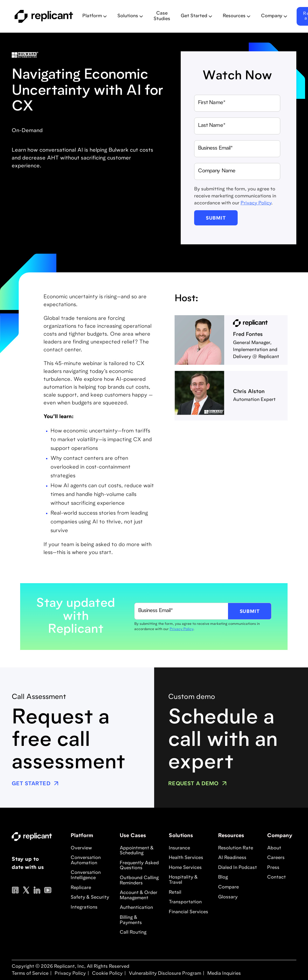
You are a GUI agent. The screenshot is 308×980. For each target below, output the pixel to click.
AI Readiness (232, 858)
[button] (95, 16)
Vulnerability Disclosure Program (164, 974)
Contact (276, 877)
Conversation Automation (86, 860)
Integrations (84, 907)
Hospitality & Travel (183, 880)
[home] (44, 16)
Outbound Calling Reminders (139, 881)
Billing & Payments (131, 920)
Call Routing (133, 932)
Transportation (185, 902)
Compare (228, 887)
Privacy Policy (256, 203)
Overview (81, 848)
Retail (175, 893)
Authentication (136, 908)
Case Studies (162, 16)
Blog (223, 877)
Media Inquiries (223, 974)
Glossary (228, 897)
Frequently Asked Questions (139, 866)
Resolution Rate (236, 848)
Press (273, 868)
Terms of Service (30, 974)
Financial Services (188, 912)
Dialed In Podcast (237, 868)
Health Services (186, 858)
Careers (276, 858)
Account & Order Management (139, 895)
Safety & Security (90, 897)
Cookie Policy (107, 974)
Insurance (179, 848)
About (274, 848)
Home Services (185, 868)
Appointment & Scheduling (137, 851)
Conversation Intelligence (86, 875)
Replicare (81, 888)
